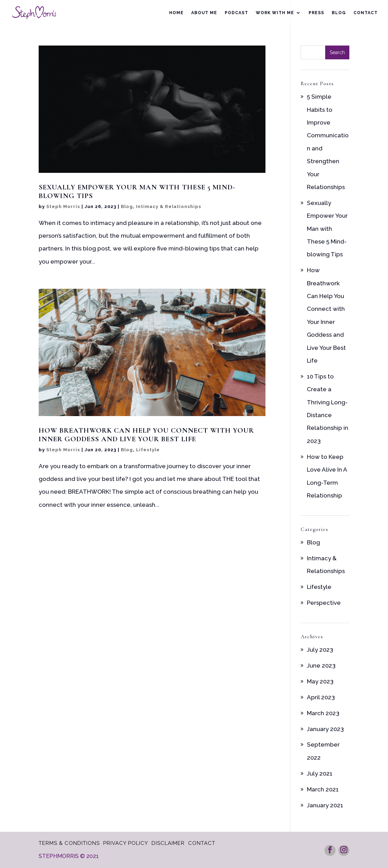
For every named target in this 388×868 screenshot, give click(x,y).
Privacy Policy (126, 843)
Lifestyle (148, 450)
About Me (204, 13)
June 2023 (321, 665)
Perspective (324, 603)
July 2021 (320, 773)
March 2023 (323, 713)
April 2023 (321, 697)
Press (316, 13)
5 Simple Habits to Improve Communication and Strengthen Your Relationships (328, 142)
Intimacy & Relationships (169, 206)
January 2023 (325, 729)
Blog (339, 13)
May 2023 (320, 681)
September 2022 (323, 751)
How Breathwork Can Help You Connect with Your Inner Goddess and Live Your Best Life (146, 435)
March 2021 (323, 789)
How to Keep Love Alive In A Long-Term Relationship (327, 476)
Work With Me (275, 13)
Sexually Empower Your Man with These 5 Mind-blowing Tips (137, 191)
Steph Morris (63, 206)
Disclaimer (168, 843)
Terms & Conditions (69, 843)
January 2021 (325, 805)
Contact (366, 13)
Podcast (236, 13)
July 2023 (320, 650)
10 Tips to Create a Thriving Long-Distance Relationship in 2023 (328, 409)
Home (176, 13)
